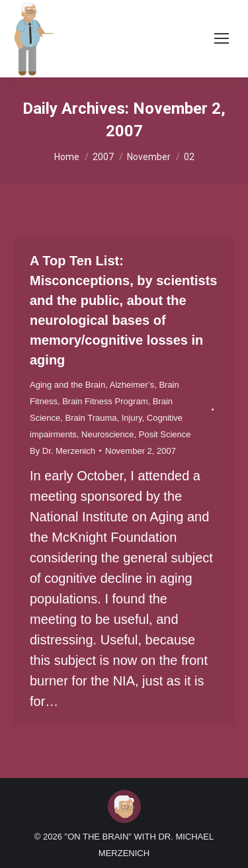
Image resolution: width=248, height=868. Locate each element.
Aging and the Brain (67, 385)
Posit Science (165, 434)
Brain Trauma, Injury (103, 418)
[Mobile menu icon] (222, 38)
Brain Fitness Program (105, 401)
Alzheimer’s (132, 385)
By (62, 451)
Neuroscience (108, 434)
